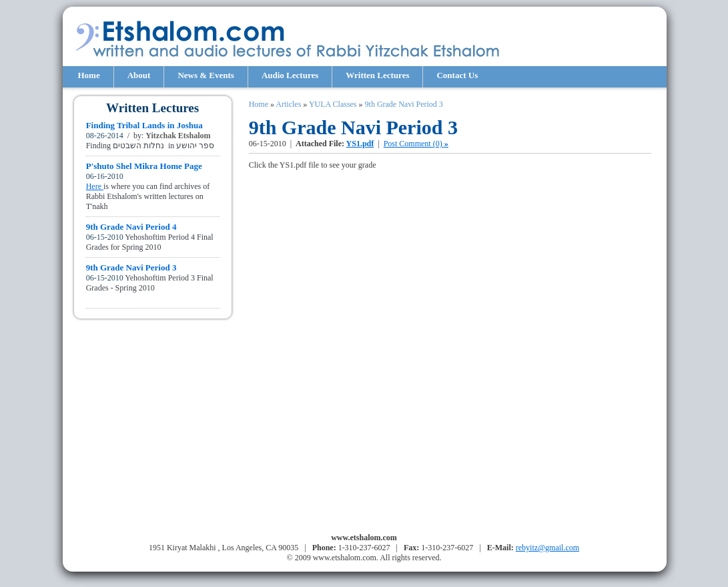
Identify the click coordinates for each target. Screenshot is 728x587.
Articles (288, 104)
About (139, 75)
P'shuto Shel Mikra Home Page (144, 166)
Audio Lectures (290, 75)
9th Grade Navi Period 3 (131, 267)
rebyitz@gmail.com (548, 548)
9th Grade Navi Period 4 (131, 227)
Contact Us (457, 75)
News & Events (206, 75)
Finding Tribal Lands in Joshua (144, 125)
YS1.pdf (360, 144)
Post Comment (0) (416, 144)
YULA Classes (333, 104)
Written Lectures (377, 75)
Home (89, 75)
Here (95, 186)
